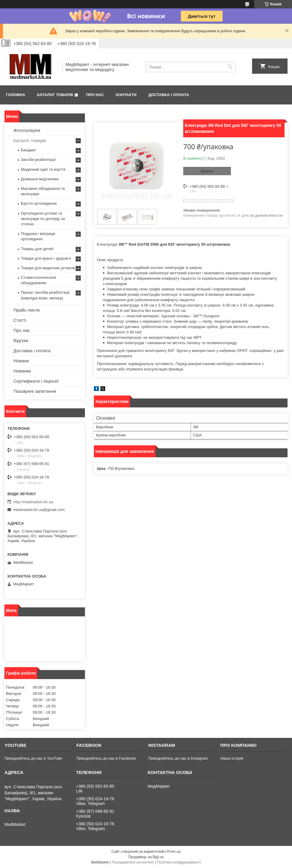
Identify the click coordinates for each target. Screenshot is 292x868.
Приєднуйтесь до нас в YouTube (33, 758)
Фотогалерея (27, 130)
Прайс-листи (27, 310)
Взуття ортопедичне (39, 203)
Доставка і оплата (169, 95)
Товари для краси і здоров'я (46, 258)
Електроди (107, 244)
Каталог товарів (55, 95)
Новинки (22, 371)
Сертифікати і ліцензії (36, 381)
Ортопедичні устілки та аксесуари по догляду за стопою (43, 219)
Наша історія (232, 758)
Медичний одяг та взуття (43, 169)
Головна (15, 95)
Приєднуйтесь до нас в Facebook (106, 758)
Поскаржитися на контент (133, 862)
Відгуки (21, 340)
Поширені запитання (35, 391)
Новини (21, 361)
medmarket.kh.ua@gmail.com (39, 510)
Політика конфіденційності (179, 862)
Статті (20, 320)
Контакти (126, 95)
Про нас (95, 95)
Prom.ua (174, 852)
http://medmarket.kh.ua (33, 502)
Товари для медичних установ (48, 268)
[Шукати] (230, 67)
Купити (207, 171)
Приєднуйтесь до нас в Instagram (178, 758)
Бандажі (28, 150)
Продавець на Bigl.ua (146, 857)
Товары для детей (37, 249)
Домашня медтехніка (40, 179)
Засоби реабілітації (38, 160)
